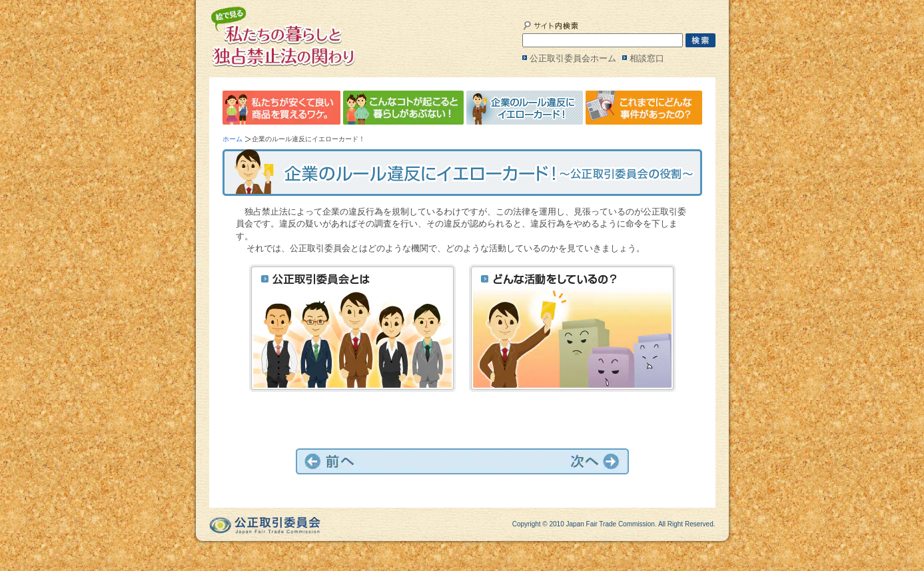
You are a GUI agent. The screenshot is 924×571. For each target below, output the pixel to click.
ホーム (232, 139)
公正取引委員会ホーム (573, 58)
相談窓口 (647, 58)
